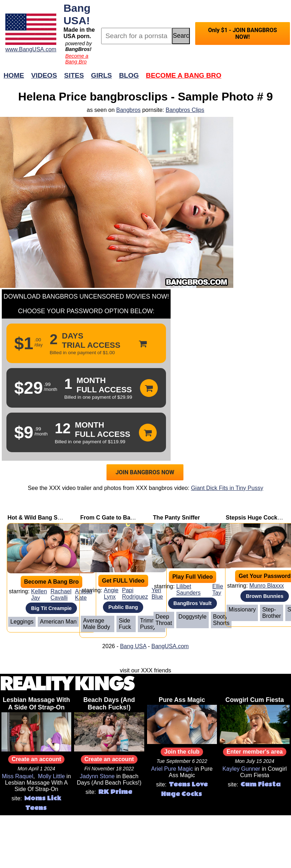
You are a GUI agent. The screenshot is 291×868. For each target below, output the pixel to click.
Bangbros (128, 110)
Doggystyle (193, 617)
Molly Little (52, 776)
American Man (58, 622)
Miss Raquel (17, 776)
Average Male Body (97, 624)
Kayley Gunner (241, 769)
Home (14, 75)
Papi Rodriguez (135, 593)
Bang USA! (77, 14)
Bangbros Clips (185, 110)
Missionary (242, 609)
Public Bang (123, 607)
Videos (44, 75)
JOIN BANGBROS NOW (145, 472)
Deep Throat (164, 620)
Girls (102, 75)
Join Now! (258, 79)
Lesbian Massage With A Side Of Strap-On (37, 704)
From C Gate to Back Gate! (116, 518)
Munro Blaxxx (267, 586)
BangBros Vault (193, 603)
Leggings (22, 622)
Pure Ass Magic (182, 700)
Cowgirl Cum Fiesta (255, 700)
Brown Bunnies (265, 596)
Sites (74, 75)
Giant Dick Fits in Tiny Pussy (227, 488)
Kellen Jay (39, 595)
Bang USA (133, 646)
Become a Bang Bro (77, 59)
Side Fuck (125, 624)
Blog (129, 75)
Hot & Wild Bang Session (41, 518)
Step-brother (271, 613)
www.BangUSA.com (31, 49)
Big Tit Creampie (51, 608)
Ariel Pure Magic (172, 769)
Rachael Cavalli (61, 595)
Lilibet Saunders (189, 590)
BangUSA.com (170, 646)
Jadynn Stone (97, 776)
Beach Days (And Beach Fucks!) (109, 704)
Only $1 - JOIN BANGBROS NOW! (242, 33)
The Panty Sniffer (177, 518)
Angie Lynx (111, 593)
